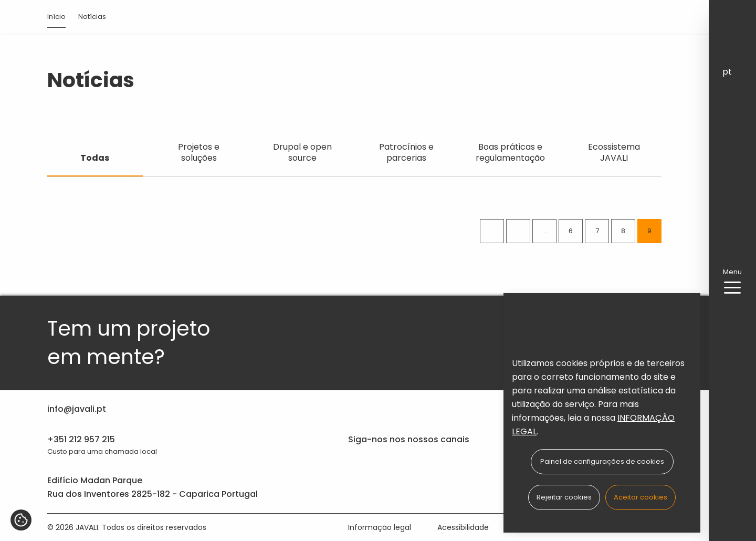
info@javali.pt (77, 409)
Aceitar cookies (640, 497)
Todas (95, 158)
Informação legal (380, 527)
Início (56, 17)
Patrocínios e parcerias (406, 152)
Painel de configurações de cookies (602, 461)
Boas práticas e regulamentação (510, 152)
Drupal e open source (302, 152)
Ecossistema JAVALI (614, 152)
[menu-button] (732, 288)
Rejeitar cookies (564, 497)
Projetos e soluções (199, 152)
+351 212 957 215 (81, 439)
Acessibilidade (463, 527)
